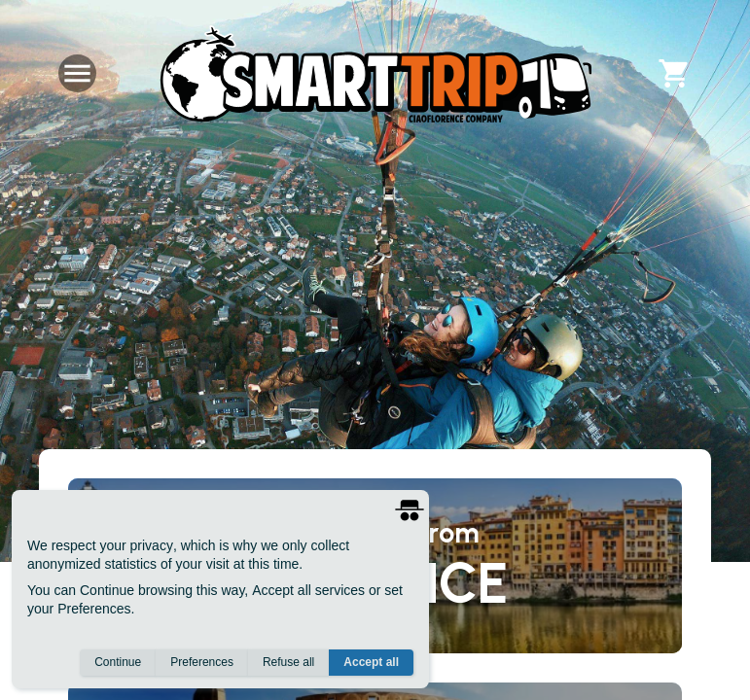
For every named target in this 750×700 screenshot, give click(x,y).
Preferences (202, 662)
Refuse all (288, 662)
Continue (118, 662)
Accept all (371, 662)
